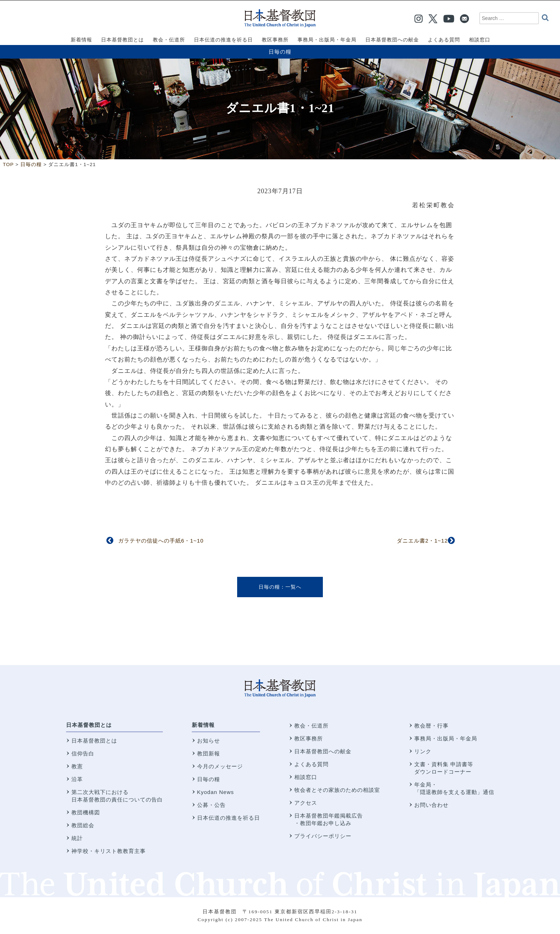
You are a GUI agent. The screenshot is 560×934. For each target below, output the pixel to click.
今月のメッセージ (220, 766)
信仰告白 (83, 753)
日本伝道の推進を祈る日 (229, 818)
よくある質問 (311, 764)
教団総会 (83, 825)
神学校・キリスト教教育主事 (109, 851)
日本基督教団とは (89, 725)
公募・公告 (211, 805)
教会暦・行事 (431, 726)
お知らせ (209, 741)
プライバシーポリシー (323, 836)
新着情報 (203, 725)
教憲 (77, 766)
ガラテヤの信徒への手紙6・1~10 (161, 541)
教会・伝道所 (311, 726)
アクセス (306, 803)
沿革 (77, 779)
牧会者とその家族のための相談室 (337, 790)
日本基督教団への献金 (323, 751)
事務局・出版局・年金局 (446, 738)
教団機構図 (86, 812)
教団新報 (209, 753)
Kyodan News (216, 792)
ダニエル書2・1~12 (422, 541)
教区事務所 (309, 738)
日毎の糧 (280, 52)
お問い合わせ (431, 805)
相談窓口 (306, 777)
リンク (423, 751)
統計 (77, 838)
